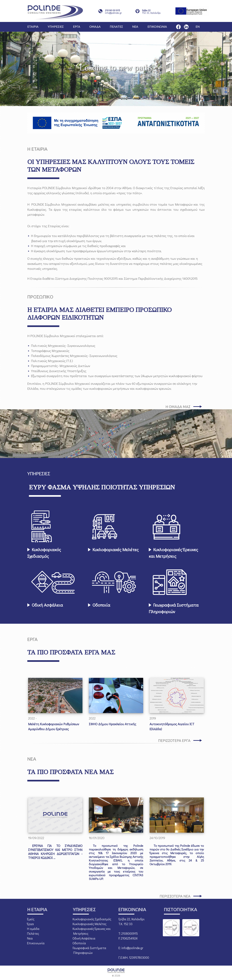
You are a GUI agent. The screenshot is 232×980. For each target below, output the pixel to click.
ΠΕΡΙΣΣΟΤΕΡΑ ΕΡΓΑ (174, 741)
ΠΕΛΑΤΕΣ (116, 27)
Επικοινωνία (36, 943)
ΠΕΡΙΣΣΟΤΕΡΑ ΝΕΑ (175, 896)
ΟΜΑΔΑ (95, 27)
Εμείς (31, 919)
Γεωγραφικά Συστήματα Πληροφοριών (174, 608)
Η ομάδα (33, 929)
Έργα (30, 924)
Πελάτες (33, 933)
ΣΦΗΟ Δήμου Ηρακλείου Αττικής (112, 724)
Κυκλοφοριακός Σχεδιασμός (44, 553)
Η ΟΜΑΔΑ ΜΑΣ (178, 407)
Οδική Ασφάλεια (47, 605)
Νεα (30, 938)
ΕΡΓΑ (77, 27)
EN (198, 27)
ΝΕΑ (135, 27)
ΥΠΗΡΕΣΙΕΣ (56, 27)
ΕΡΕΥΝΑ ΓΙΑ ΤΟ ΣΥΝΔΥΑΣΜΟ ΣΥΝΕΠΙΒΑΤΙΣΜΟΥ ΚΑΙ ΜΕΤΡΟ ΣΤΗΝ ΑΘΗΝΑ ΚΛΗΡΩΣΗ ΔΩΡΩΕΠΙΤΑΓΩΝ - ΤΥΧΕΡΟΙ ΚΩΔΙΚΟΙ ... (55, 852)
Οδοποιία (101, 605)
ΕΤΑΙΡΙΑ (33, 27)
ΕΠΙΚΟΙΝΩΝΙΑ (157, 27)
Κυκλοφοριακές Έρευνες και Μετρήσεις (173, 553)
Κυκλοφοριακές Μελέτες (116, 549)
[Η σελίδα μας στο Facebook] (178, 26)
